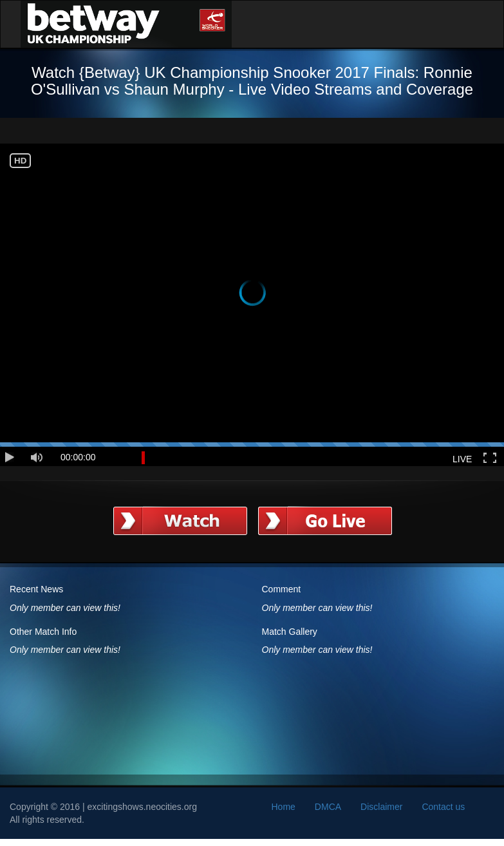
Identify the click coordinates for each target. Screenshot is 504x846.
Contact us (443, 807)
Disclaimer (381, 807)
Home (284, 807)
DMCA (328, 807)
